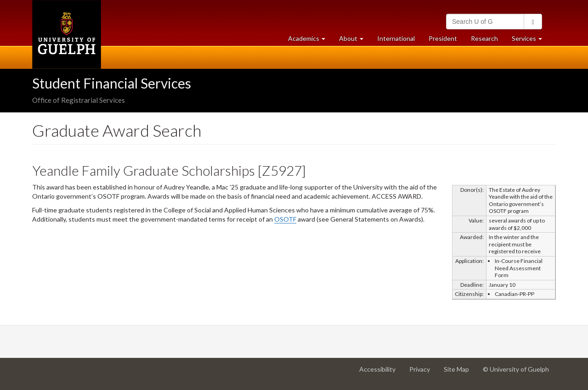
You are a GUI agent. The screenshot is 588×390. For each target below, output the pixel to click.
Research (488, 41)
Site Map (460, 373)
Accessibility (381, 373)
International (396, 38)
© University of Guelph (516, 369)
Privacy (423, 373)
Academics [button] (310, 41)
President (443, 38)
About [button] (355, 41)
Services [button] (530, 41)
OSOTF (285, 219)
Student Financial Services (112, 83)
